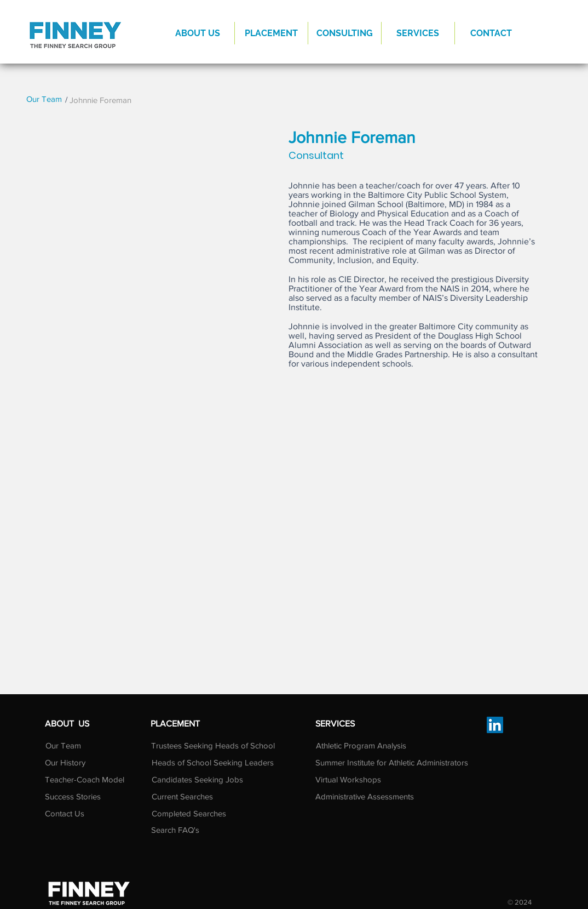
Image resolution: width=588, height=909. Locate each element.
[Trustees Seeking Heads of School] (213, 745)
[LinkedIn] (495, 725)
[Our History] (65, 762)
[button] (271, 33)
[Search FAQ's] (188, 830)
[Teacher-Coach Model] (87, 779)
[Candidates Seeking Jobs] (197, 779)
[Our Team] (44, 99)
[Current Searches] (187, 796)
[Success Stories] (73, 796)
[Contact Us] (72, 813)
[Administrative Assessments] (365, 796)
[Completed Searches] (189, 813)
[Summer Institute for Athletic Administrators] (392, 762)
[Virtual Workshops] (360, 779)
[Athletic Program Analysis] (361, 745)
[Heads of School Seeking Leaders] (213, 762)
